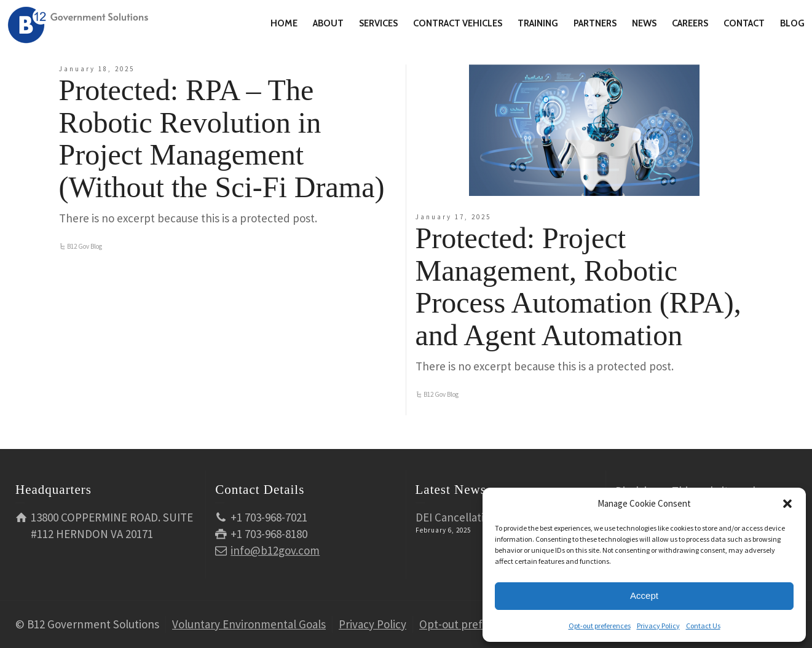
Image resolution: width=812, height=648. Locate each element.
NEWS (644, 23)
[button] (787, 504)
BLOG (792, 23)
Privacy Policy (658, 626)
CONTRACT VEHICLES (458, 23)
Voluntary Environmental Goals (249, 624)
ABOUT (328, 23)
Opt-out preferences (600, 626)
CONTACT (744, 23)
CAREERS (690, 23)
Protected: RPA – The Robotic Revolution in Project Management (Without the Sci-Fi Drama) (222, 139)
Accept (644, 595)
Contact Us (703, 626)
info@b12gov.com (275, 550)
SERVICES (378, 23)
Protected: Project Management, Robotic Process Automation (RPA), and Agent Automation (578, 287)
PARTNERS (595, 23)
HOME (284, 23)
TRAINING (538, 23)
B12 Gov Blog (85, 246)
